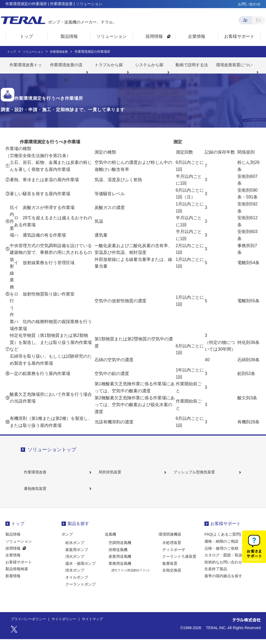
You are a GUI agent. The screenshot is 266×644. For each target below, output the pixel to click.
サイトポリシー (68, 624)
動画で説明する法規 (192, 65)
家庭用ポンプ (77, 555)
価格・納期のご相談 (221, 546)
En (259, 20)
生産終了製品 (216, 574)
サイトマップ (98, 624)
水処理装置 (172, 547)
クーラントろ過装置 (179, 562)
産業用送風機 (120, 562)
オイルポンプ (77, 582)
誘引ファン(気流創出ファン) (130, 575)
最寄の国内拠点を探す (223, 581)
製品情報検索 (17, 574)
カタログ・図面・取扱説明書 (229, 560)
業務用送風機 (120, 568)
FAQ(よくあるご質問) (223, 539)
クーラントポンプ (80, 589)
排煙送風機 (118, 555)
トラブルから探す (109, 65)
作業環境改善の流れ (66, 65)
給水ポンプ (75, 547)
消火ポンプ (75, 562)
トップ (18, 528)
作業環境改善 (38, 473)
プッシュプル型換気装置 (197, 473)
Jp (245, 20)
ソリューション (19, 546)
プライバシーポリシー (30, 624)
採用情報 (13, 553)
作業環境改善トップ (26, 65)
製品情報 (13, 539)
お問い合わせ (249, 4)
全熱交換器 (172, 575)
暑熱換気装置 (38, 492)
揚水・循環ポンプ (80, 568)
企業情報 (13, 560)
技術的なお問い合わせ (223, 567)
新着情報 (13, 581)
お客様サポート (19, 567)
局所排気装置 (112, 473)
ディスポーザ (174, 555)
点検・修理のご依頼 (221, 553)
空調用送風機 (120, 547)
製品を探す (78, 528)
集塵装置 (170, 568)
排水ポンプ (75, 575)
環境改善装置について (234, 65)
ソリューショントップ (52, 450)
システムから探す (149, 65)
